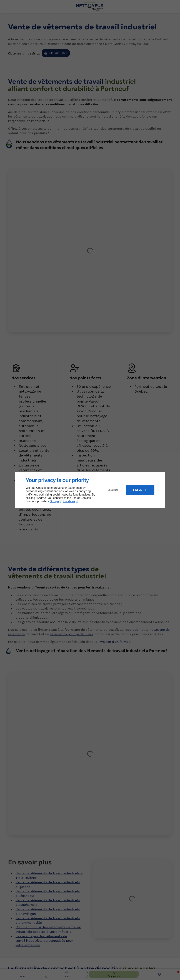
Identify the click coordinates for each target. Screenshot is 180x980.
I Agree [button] (140, 490)
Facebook (69, 501)
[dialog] (90, 490)
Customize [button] (113, 490)
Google (54, 501)
